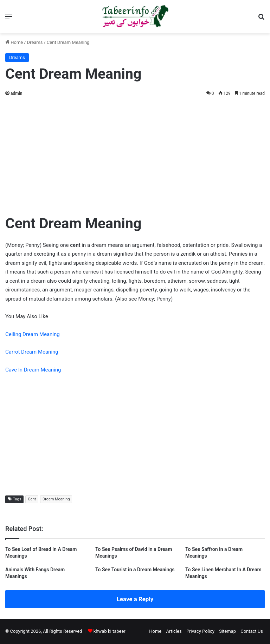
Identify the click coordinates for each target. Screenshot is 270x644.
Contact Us (252, 631)
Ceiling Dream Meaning (33, 334)
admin (16, 93)
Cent (32, 499)
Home (14, 42)
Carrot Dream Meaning (32, 352)
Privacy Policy (200, 631)
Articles (174, 631)
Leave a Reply (135, 599)
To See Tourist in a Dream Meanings (135, 570)
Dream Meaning (56, 499)
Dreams (35, 42)
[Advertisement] (135, 154)
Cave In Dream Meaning (33, 370)
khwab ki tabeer (110, 631)
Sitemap (227, 631)
